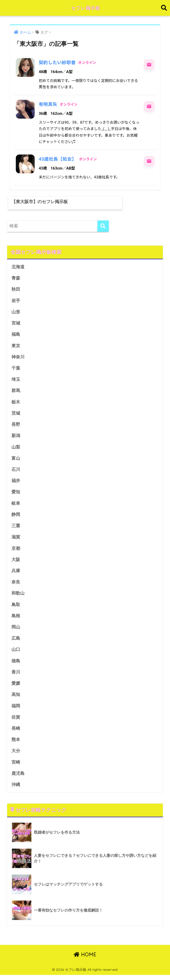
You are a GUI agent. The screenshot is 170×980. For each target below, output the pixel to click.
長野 (16, 426)
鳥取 (16, 608)
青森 (16, 278)
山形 (16, 312)
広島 (16, 642)
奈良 (16, 585)
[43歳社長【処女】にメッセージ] (149, 161)
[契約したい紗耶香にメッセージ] (149, 65)
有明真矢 (48, 104)
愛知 (16, 494)
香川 (16, 676)
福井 (16, 482)
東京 (16, 346)
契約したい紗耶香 (57, 62)
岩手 (16, 300)
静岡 (16, 517)
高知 (16, 699)
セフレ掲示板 (86, 8)
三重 (16, 528)
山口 (16, 653)
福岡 (16, 710)
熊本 (16, 744)
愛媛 (16, 687)
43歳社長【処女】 (58, 159)
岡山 (16, 630)
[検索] (103, 225)
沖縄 (16, 790)
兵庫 (16, 574)
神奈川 (18, 358)
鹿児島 (18, 779)
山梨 (16, 448)
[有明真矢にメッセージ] (149, 106)
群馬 (16, 392)
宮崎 (16, 767)
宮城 (16, 323)
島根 (16, 619)
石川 (16, 471)
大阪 (16, 562)
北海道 (18, 266)
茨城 (16, 414)
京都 (16, 551)
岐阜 (16, 505)
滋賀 (16, 540)
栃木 (16, 403)
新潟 (16, 437)
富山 (16, 460)
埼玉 (16, 380)
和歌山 (18, 596)
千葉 (16, 369)
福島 (16, 335)
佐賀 (16, 722)
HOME (85, 960)
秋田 (16, 289)
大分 (16, 756)
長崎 (16, 733)
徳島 (16, 665)
